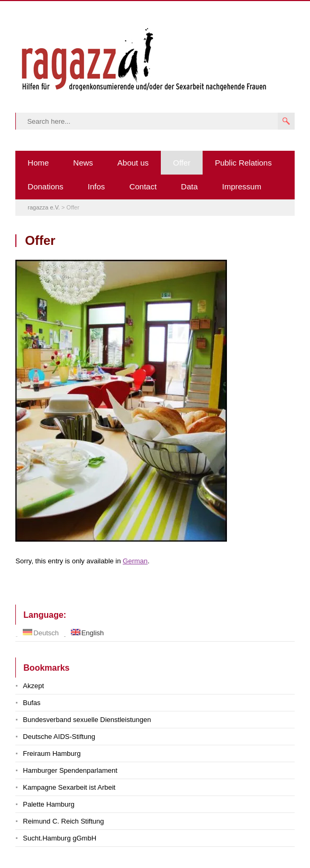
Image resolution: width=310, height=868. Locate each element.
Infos (97, 186)
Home (38, 163)
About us (133, 163)
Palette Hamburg (49, 804)
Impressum (242, 186)
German (135, 561)
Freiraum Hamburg (52, 753)
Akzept (33, 686)
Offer (182, 163)
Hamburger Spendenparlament (70, 770)
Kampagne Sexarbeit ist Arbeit (69, 787)
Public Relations (243, 163)
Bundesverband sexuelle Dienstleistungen (87, 720)
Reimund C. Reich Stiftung (63, 821)
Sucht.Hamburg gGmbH (60, 838)
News (83, 163)
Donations (45, 186)
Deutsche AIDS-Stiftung (59, 737)
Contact (143, 186)
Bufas (31, 703)
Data (189, 186)
